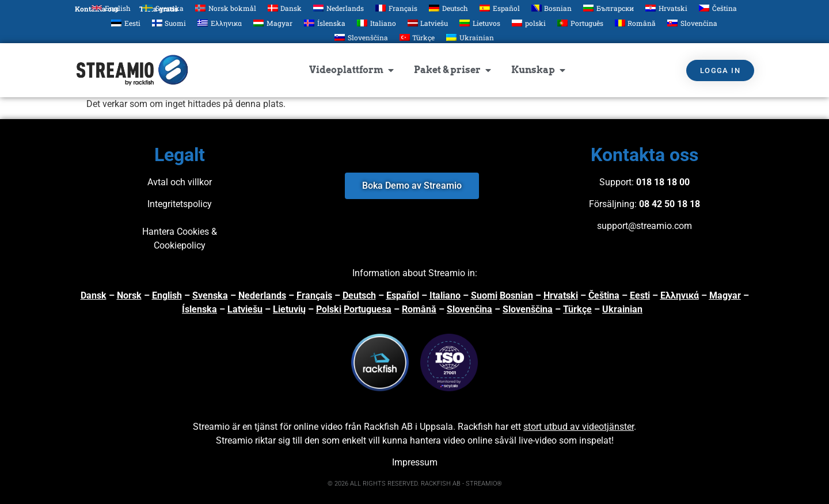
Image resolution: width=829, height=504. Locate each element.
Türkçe (577, 309)
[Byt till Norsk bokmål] (226, 8)
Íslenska (199, 309)
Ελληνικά (680, 295)
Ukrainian (622, 309)
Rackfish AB (388, 427)
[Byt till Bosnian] (552, 8)
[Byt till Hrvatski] (666, 8)
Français (314, 295)
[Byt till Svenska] (163, 8)
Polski (329, 309)
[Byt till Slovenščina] (361, 38)
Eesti (640, 295)
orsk (132, 295)
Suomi (484, 295)
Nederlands (262, 295)
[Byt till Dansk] (285, 8)
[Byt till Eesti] (126, 23)
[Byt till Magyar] (273, 23)
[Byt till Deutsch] (448, 8)
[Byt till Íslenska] (325, 23)
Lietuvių (289, 309)
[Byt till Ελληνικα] (220, 23)
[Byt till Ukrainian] (470, 38)
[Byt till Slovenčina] (692, 23)
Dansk (94, 295)
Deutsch (359, 295)
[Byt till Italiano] (377, 23)
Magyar (725, 295)
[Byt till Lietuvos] (480, 23)
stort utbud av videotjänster (579, 427)
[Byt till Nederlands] (339, 8)
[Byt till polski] (529, 23)
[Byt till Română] (636, 23)
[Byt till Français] (396, 8)
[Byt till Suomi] (169, 23)
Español (403, 295)
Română (419, 309)
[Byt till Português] (580, 23)
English (167, 295)
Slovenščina (528, 309)
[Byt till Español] (500, 8)
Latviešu (245, 309)
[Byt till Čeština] (718, 8)
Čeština (604, 295)
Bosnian (516, 295)
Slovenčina (469, 309)
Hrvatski (561, 295)
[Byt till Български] (609, 8)
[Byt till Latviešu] (428, 23)
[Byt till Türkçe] (417, 38)
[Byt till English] (111, 8)
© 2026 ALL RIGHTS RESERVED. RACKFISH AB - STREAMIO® (415, 484)
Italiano (445, 295)
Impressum (415, 462)
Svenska (210, 295)
